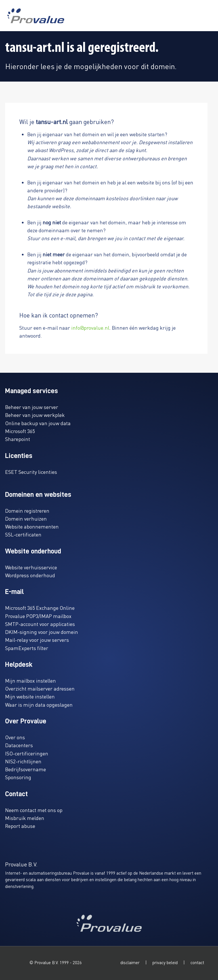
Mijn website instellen (30, 696)
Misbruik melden (25, 818)
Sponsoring (18, 777)
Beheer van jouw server (32, 407)
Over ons (15, 737)
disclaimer (130, 962)
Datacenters (19, 745)
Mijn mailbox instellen (31, 680)
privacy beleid (165, 962)
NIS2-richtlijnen (23, 761)
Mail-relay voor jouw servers (37, 640)
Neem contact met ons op (34, 810)
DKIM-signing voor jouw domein (42, 632)
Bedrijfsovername (26, 769)
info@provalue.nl (90, 328)
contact (197, 962)
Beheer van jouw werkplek (35, 415)
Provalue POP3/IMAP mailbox (38, 616)
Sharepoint (18, 439)
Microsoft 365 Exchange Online (40, 608)
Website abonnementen (32, 526)
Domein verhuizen (26, 518)
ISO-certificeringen (27, 753)
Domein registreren (27, 511)
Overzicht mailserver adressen (40, 688)
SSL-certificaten (23, 534)
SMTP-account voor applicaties (40, 624)
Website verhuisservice (31, 567)
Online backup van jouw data (38, 423)
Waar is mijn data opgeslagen (39, 705)
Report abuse (20, 826)
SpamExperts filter (27, 648)
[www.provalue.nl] (36, 16)
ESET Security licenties (31, 472)
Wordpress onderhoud (30, 575)
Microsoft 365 (20, 431)
